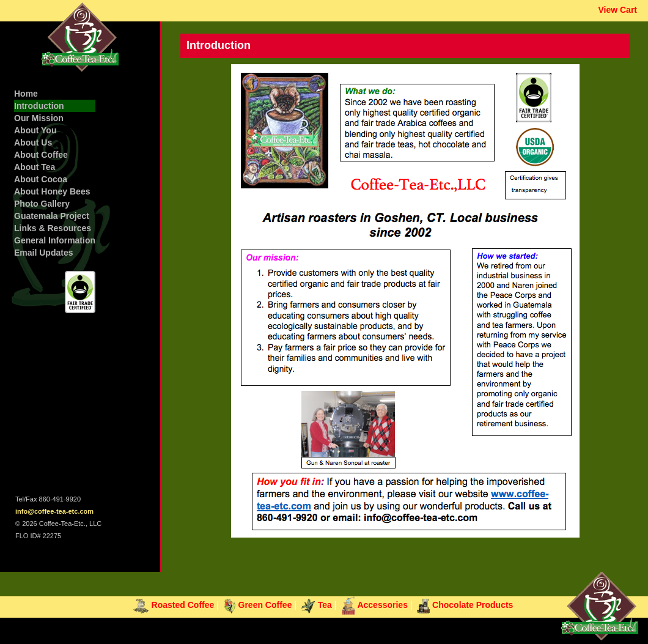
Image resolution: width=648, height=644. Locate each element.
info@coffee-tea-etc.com (54, 511)
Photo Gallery (42, 204)
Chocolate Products (465, 605)
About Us (33, 142)
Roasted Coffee (174, 605)
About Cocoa (41, 179)
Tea (317, 605)
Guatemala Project (52, 216)
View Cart (617, 10)
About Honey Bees (52, 191)
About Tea (35, 167)
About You (35, 130)
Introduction (39, 106)
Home (26, 94)
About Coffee (41, 155)
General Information (55, 240)
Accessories (374, 605)
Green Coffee (258, 605)
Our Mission (39, 118)
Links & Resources (53, 228)
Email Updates (43, 253)
